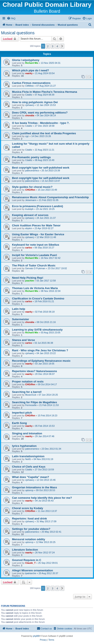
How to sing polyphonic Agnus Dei (35, 102)
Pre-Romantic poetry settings (31, 157)
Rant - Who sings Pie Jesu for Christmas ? (40, 350)
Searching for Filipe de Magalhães (34, 402)
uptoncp (29, 490)
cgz (27, 136)
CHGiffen (30, 190)
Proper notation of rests (28, 382)
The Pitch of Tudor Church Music (34, 265)
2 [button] (48, 46)
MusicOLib (31, 395)
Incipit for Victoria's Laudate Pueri (34, 255)
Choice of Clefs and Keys (29, 467)
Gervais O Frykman (35, 268)
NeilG (28, 459)
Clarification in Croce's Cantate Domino (38, 298)
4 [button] (57, 46)
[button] (62, 46)
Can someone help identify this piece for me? (42, 498)
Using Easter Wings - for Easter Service (38, 234)
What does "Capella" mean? (31, 477)
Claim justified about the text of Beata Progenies (44, 133)
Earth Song (19, 423)
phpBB (36, 636)
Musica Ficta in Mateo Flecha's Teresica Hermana (45, 92)
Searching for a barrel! (27, 392)
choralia (30, 115)
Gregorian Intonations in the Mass (34, 487)
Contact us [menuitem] (44, 628)
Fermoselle (31, 405)
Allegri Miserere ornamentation (32, 570)
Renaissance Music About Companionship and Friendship (50, 197)
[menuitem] (11, 18)
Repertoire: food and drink (30, 519)
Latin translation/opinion (28, 456)
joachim (30, 281)
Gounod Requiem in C (27, 560)
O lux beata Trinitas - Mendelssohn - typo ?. (41, 123)
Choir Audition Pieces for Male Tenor (36, 225)
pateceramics (32, 170)
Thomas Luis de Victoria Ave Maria (35, 288)
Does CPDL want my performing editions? (40, 113)
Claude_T (30, 563)
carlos (28, 248)
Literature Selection (25, 550)
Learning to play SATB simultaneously (37, 330)
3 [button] (53, 46)
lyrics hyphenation (24, 446)
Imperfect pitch (22, 413)
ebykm (28, 228)
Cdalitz (29, 95)
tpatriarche (31, 573)
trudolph (29, 209)
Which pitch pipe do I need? (30, 70)
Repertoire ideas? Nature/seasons (34, 371)
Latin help (19, 309)
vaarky (29, 73)
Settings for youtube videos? (31, 529)
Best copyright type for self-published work (41, 168)
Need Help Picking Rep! (28, 278)
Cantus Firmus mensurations (31, 83)
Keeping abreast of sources (30, 215)
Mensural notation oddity (29, 539)
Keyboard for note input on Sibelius (36, 245)
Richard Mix (32, 63)
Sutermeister (21, 319)
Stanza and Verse (23, 340)
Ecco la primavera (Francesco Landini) (38, 206)
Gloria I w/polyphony (26, 60)
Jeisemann (31, 200)
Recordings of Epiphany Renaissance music (41, 361)
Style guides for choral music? (32, 187)
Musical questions (18, 33)
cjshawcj (30, 105)
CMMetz (29, 86)
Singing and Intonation (27, 433)
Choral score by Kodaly (28, 508)
